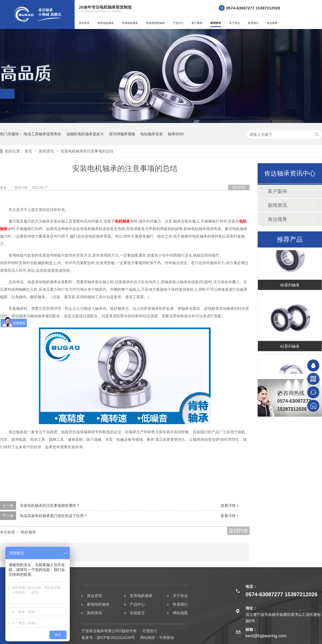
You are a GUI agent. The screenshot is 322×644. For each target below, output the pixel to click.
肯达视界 (272, 23)
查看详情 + (230, 505)
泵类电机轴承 (141, 596)
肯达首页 (84, 23)
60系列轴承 (290, 286)
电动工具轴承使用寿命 (42, 134)
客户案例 (197, 23)
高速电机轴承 (130, 23)
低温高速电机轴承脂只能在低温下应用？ (54, 516)
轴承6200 (176, 134)
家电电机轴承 (98, 604)
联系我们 (253, 23)
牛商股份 (167, 638)
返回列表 (239, 187)
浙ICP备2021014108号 (116, 638)
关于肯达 (235, 23)
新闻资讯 (216, 23)
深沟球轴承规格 (122, 134)
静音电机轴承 (106, 23)
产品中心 (178, 23)
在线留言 (137, 613)
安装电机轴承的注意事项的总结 (87, 151)
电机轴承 (122, 221)
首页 (29, 151)
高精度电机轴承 (155, 23)
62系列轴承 (290, 347)
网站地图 (180, 613)
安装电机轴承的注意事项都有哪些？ (50, 505)
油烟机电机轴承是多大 (85, 134)
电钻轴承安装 (152, 134)
